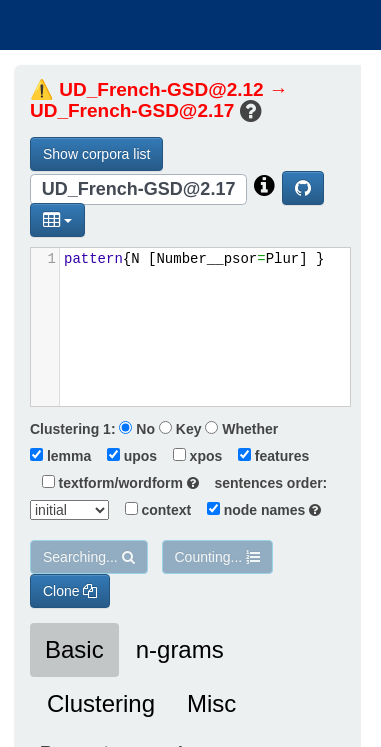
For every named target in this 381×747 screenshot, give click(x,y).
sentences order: (265, 483)
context (152, 510)
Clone (70, 591)
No (137, 429)
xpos (191, 456)
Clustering (101, 703)
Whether (241, 429)
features (267, 456)
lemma (60, 456)
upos (126, 456)
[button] (57, 220)
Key (180, 429)
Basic (74, 649)
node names (258, 510)
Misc (211, 703)
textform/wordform (114, 483)
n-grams (180, 649)
